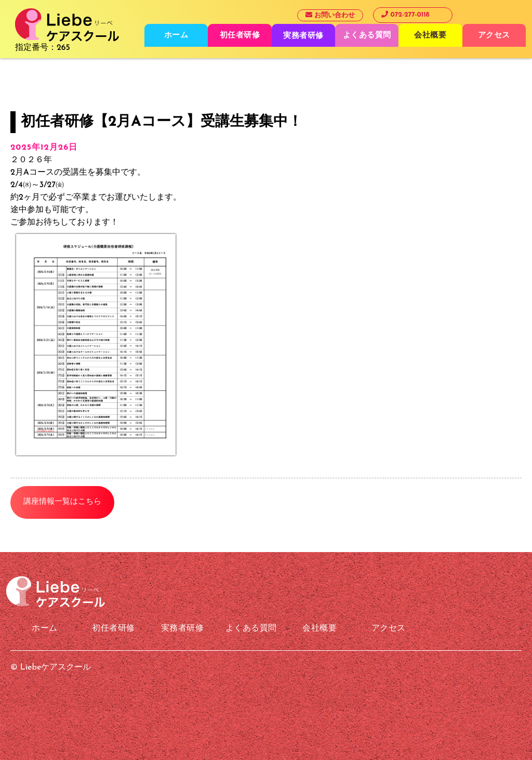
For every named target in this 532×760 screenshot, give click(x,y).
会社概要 (430, 36)
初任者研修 (240, 36)
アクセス (494, 36)
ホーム (176, 36)
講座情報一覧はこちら (62, 502)
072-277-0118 (405, 15)
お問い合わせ (330, 15)
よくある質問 (367, 36)
